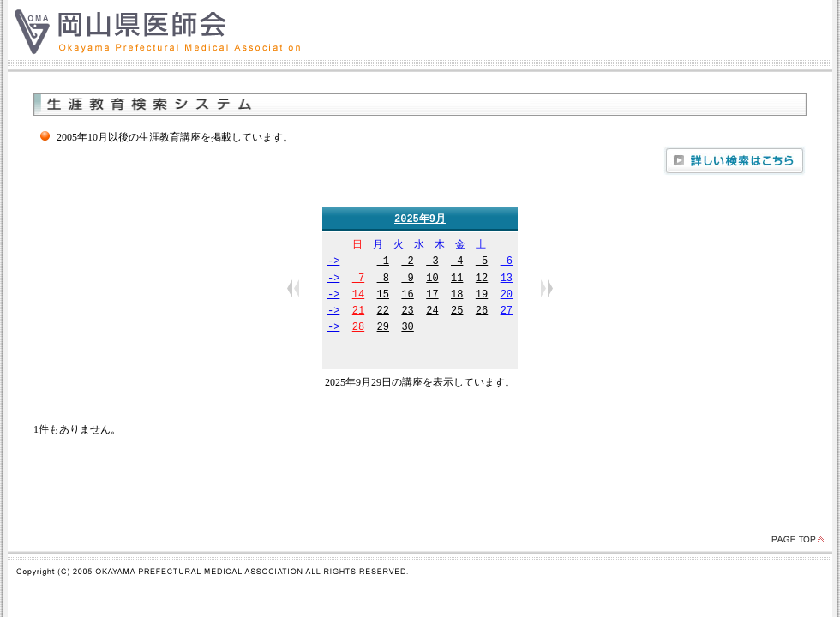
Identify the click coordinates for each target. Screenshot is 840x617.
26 (482, 312)
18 (457, 296)
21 (358, 312)
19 (482, 296)
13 (507, 280)
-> (333, 263)
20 (507, 296)
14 (358, 296)
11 (457, 280)
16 (407, 296)
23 (407, 312)
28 (358, 329)
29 (383, 329)
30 (407, 329)
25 (457, 312)
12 (482, 280)
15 (383, 296)
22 (383, 312)
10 (432, 280)
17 (432, 296)
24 (432, 312)
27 (507, 312)
